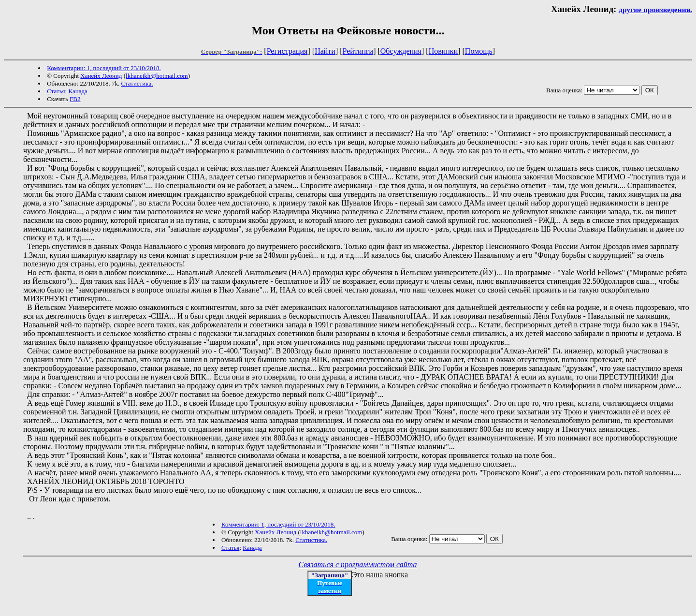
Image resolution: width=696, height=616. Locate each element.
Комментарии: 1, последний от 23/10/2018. (104, 68)
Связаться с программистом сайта (358, 565)
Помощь (479, 51)
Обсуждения (401, 51)
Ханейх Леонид (101, 76)
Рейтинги (358, 51)
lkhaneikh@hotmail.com (157, 76)
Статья (56, 91)
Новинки (443, 51)
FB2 (75, 99)
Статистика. (137, 83)
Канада (78, 91)
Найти (325, 51)
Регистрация (287, 51)
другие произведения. (655, 9)
